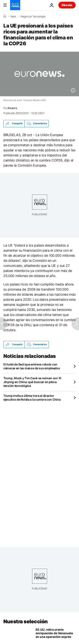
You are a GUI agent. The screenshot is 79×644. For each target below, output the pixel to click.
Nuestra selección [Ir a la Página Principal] (26, 621)
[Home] (5, 16)
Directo (67, 5)
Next (13, 17)
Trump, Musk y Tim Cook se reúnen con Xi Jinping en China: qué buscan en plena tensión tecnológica (32, 382)
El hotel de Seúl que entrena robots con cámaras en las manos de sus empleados (32, 366)
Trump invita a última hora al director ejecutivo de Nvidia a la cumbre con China (32, 398)
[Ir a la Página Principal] (15, 5)
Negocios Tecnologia (33, 17)
